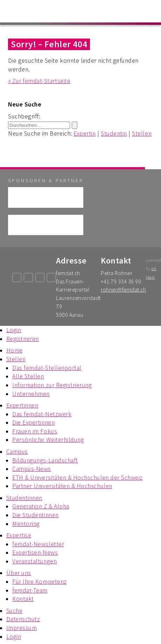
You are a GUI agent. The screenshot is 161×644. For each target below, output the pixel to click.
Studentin (114, 133)
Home (15, 350)
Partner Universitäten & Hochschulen (62, 486)
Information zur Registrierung (52, 385)
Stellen (142, 133)
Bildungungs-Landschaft (45, 460)
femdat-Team (30, 590)
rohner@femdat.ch (123, 289)
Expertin (85, 133)
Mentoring (26, 524)
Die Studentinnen (35, 515)
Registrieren (23, 339)
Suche (15, 611)
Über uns (19, 573)
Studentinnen (24, 498)
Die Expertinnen (33, 423)
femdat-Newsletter (38, 544)
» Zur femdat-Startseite (39, 81)
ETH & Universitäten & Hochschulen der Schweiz (78, 478)
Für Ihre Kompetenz (40, 582)
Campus (17, 452)
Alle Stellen (28, 376)
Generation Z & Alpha (41, 506)
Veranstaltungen (34, 561)
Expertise (19, 535)
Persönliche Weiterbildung (48, 440)
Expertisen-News (35, 553)
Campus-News (32, 469)
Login (14, 330)
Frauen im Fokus (35, 431)
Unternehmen (31, 394)
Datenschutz (23, 619)
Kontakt (23, 599)
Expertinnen (22, 405)
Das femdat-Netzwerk (42, 414)
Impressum (22, 628)
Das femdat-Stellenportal (47, 368)
